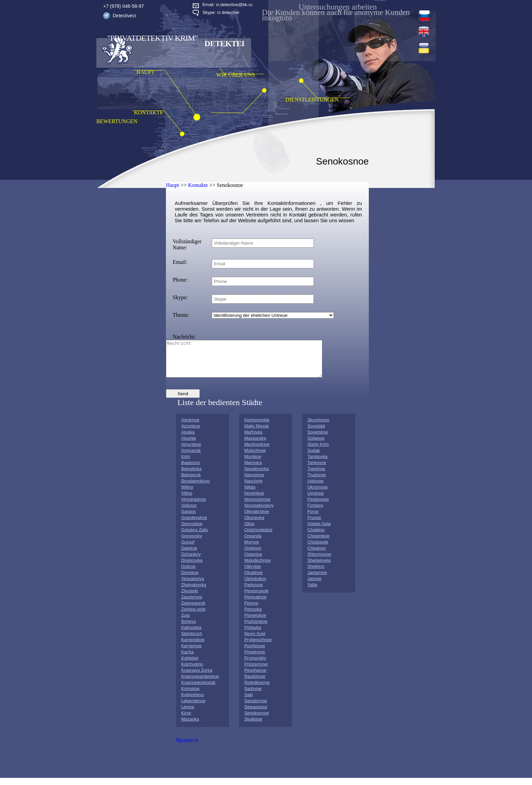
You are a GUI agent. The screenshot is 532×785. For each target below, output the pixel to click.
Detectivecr (125, 16)
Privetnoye (255, 659)
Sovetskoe (318, 439)
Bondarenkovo (195, 488)
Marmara (253, 470)
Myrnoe (252, 549)
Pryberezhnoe (258, 647)
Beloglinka (191, 476)
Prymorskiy (255, 665)
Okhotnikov (255, 586)
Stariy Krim (318, 451)
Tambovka (317, 464)
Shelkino (316, 573)
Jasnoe (315, 586)
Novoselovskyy (259, 512)
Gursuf (188, 549)
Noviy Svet (255, 641)
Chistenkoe (318, 543)
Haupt (173, 185)
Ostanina (253, 561)
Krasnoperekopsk (198, 690)
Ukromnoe (318, 494)
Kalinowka (191, 635)
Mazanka (190, 726)
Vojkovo (189, 512)
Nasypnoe (254, 482)
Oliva (249, 531)
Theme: (181, 315)
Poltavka (253, 635)
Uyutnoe (316, 500)
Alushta (188, 445)
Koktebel (190, 665)
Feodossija (318, 506)
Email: (180, 262)
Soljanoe (316, 445)
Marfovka (253, 439)
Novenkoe (254, 500)
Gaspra (188, 519)
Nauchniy (253, 488)
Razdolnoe (255, 683)
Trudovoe (317, 482)
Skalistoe (253, 726)
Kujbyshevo (193, 702)
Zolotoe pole (193, 616)
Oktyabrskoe (257, 519)
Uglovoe (316, 488)
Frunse (314, 525)
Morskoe (253, 464)
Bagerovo (191, 470)
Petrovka (253, 616)
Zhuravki (190, 598)
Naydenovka (256, 476)
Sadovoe (253, 696)
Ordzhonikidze (258, 537)
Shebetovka (319, 567)
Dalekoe (189, 555)
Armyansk (191, 457)
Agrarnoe (190, 427)
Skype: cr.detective (221, 12)
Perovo (251, 610)
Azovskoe (191, 433)
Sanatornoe (256, 708)
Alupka (188, 439)
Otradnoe (253, 580)
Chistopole (318, 549)
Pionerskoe (255, 622)
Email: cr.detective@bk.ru (227, 5)
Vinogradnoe (194, 506)
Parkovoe (254, 592)
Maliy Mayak (256, 433)
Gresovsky (192, 543)
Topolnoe (316, 476)
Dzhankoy (191, 561)
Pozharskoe (256, 628)
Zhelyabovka (194, 592)
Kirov (186, 720)
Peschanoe (255, 677)
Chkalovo (317, 555)
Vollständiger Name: (187, 244)
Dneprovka (192, 567)
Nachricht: (184, 337)
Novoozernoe (257, 506)
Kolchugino (192, 671)
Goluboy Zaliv (195, 537)
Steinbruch (192, 641)
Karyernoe (191, 653)
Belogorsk (191, 482)
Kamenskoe (193, 647)
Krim (186, 464)
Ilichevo (189, 628)
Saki (249, 702)
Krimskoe (190, 696)
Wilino (187, 494)
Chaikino (316, 537)
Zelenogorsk (193, 610)
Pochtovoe (255, 653)
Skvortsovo (318, 427)
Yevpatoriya (193, 586)
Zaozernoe (192, 604)
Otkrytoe (253, 573)
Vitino (187, 500)
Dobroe (188, 573)
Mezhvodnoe (257, 451)
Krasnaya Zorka (197, 677)
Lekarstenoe (193, 708)
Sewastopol (256, 714)
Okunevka (254, 525)
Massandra (255, 445)
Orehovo (253, 555)
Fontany (315, 512)
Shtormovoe (319, 561)
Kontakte (198, 185)
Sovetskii (316, 433)
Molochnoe (255, 457)
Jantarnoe (317, 580)
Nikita (250, 494)
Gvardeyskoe (194, 525)
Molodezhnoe (258, 567)
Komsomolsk (257, 427)
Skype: (180, 297)
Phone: (180, 280)
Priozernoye (256, 671)
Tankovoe (317, 470)
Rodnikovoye (257, 690)
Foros (313, 519)
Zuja (185, 622)
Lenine (188, 714)
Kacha (187, 659)
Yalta (312, 592)
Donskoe (190, 580)
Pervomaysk (256, 598)
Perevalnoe (255, 604)
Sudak (314, 457)
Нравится (187, 747)
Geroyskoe (192, 531)
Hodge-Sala (319, 531)
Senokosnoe (256, 720)
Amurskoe (191, 451)
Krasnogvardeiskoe (200, 683)
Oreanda (253, 543)
